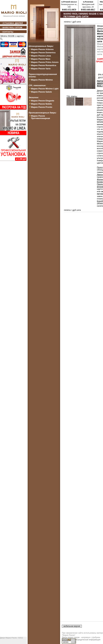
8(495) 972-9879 (69, 9)
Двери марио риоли (71, 637)
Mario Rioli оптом (12, 28)
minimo (67, 22)
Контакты (8, 32)
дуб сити (77, 22)
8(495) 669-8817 (88, 9)
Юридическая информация (88, 640)
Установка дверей (13, 23)
